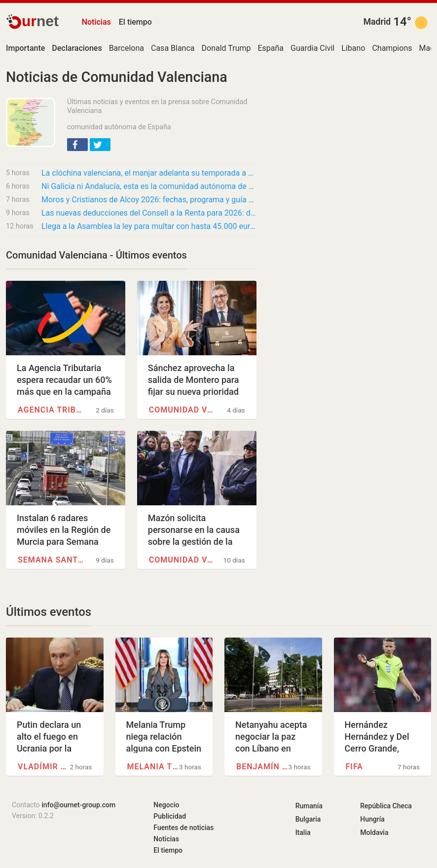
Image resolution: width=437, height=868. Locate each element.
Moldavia (374, 832)
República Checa (386, 806)
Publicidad (170, 816)
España (271, 48)
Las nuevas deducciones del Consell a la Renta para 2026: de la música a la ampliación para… (149, 213)
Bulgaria (308, 819)
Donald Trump (226, 48)
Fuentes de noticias (183, 828)
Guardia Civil (312, 48)
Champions (392, 48)
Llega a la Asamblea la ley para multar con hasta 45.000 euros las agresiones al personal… (149, 226)
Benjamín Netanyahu (262, 767)
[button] (77, 145)
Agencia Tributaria (51, 410)
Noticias (96, 22)
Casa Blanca (173, 48)
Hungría (372, 819)
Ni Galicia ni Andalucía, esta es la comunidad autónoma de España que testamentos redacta (149, 186)
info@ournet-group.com (78, 805)
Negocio (166, 805)
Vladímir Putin (44, 767)
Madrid (377, 22)
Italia (303, 832)
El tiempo (135, 22)
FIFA (354, 767)
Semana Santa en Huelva (51, 560)
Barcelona (127, 48)
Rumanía (309, 806)
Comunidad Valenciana (182, 410)
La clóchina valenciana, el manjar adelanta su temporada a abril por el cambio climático (149, 173)
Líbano (353, 48)
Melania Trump (153, 767)
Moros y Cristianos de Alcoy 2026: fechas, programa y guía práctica (149, 200)
